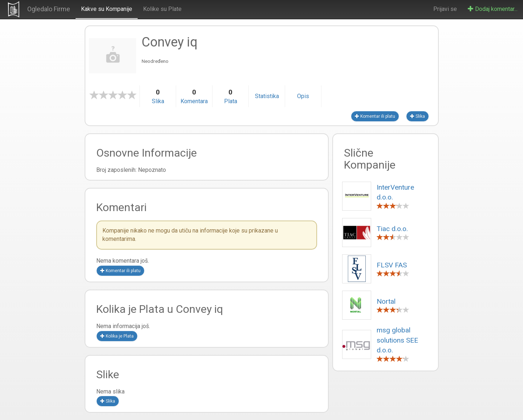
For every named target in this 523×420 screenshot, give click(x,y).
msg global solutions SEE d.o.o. (397, 340)
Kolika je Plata (117, 336)
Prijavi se (445, 9)
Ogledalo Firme (49, 9)
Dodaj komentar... (493, 9)
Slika (417, 116)
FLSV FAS (392, 265)
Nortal (386, 301)
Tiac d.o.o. (392, 229)
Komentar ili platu (375, 116)
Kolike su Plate (162, 9)
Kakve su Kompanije (107, 9)
